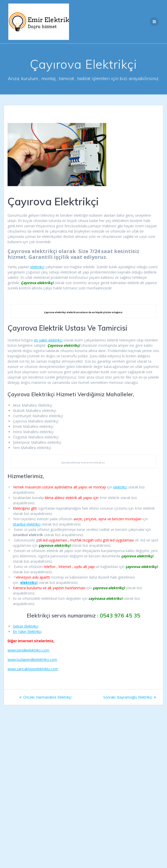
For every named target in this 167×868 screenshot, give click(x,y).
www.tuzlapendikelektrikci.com (32, 660)
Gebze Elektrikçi (26, 626)
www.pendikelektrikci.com (28, 650)
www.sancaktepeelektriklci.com (33, 669)
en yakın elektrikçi (48, 340)
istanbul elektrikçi (27, 524)
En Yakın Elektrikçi (27, 631)
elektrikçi (37, 267)
